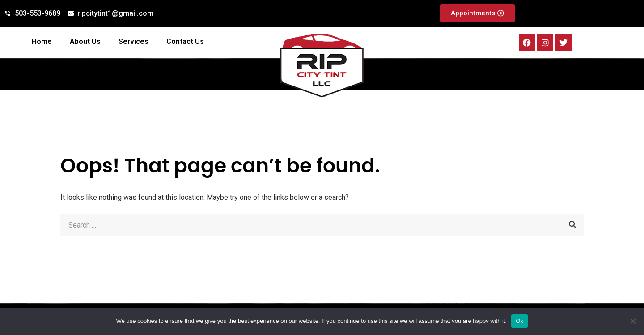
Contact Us (185, 41)
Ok (519, 321)
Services (133, 41)
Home (42, 41)
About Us (85, 41)
